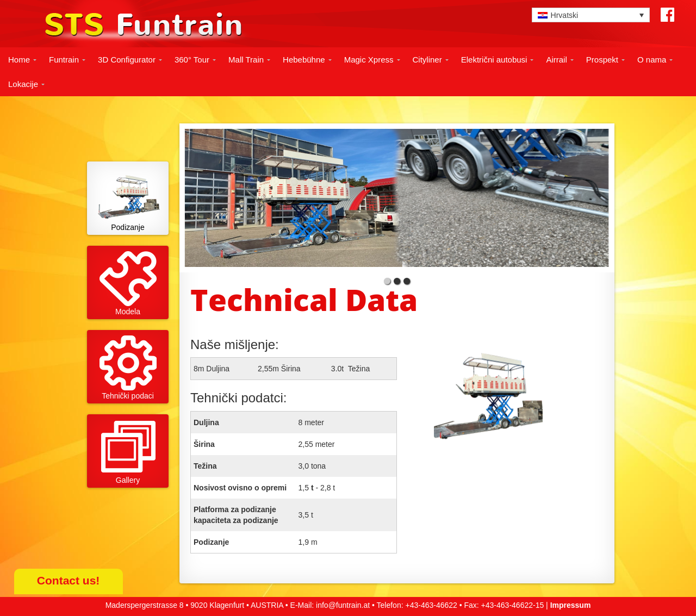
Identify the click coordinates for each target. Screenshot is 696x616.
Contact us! (69, 580)
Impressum (571, 605)
